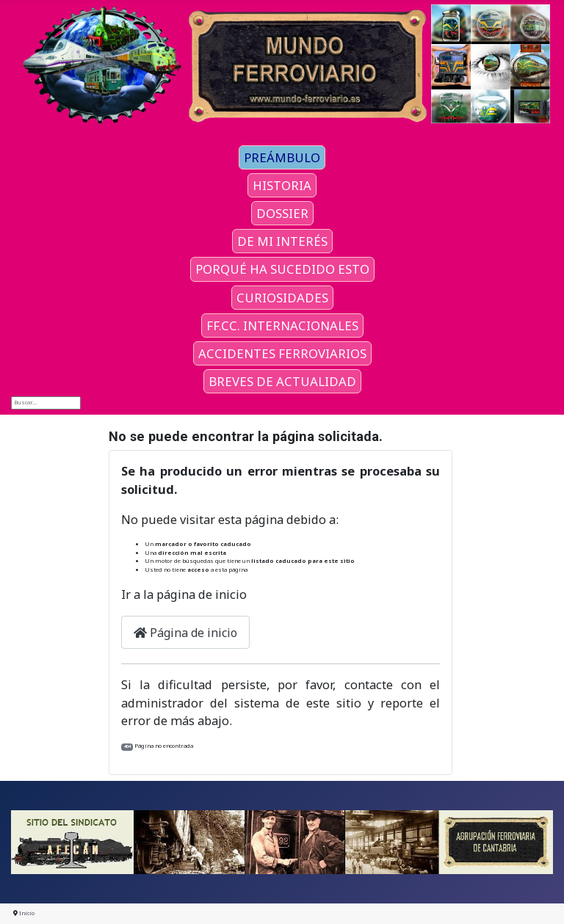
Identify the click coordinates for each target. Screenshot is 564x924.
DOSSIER (282, 213)
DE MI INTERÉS (282, 241)
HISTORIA (282, 185)
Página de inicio (185, 633)
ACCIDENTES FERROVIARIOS (282, 353)
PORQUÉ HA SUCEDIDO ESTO (282, 269)
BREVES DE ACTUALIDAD (282, 381)
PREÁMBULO (282, 157)
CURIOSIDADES (282, 298)
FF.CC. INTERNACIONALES (282, 325)
